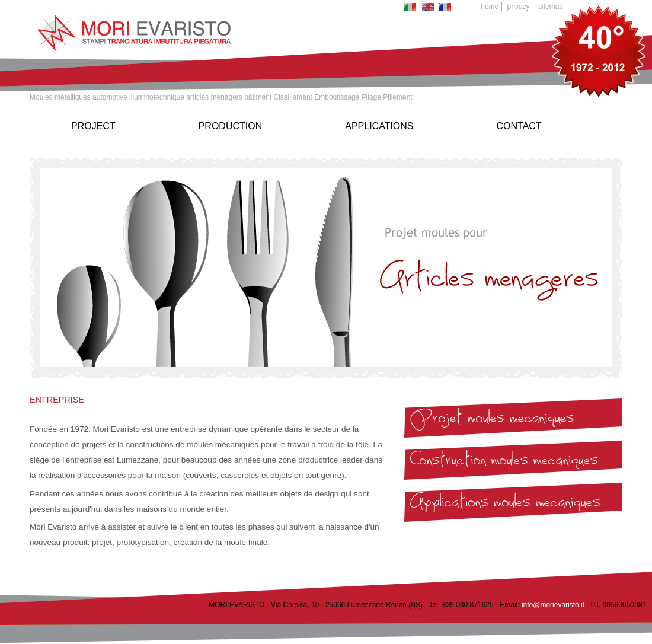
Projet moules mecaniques (492, 420)
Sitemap (551, 7)
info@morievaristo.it (553, 605)
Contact (519, 126)
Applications (379, 126)
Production (231, 126)
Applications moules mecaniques (505, 505)
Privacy (519, 7)
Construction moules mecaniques (504, 463)
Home (490, 7)
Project (93, 126)
